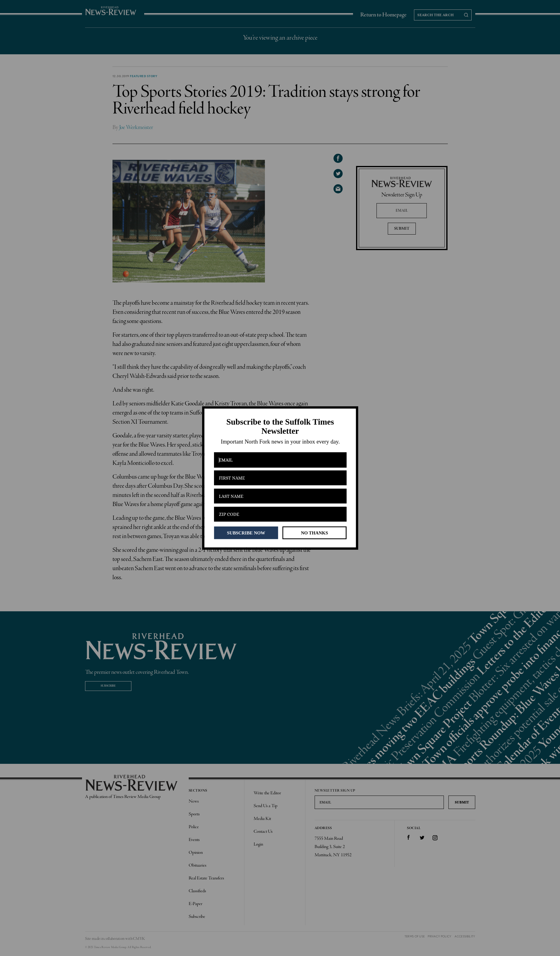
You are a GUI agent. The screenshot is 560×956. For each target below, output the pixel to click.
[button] (280, 427)
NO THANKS (314, 533)
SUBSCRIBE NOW (246, 533)
